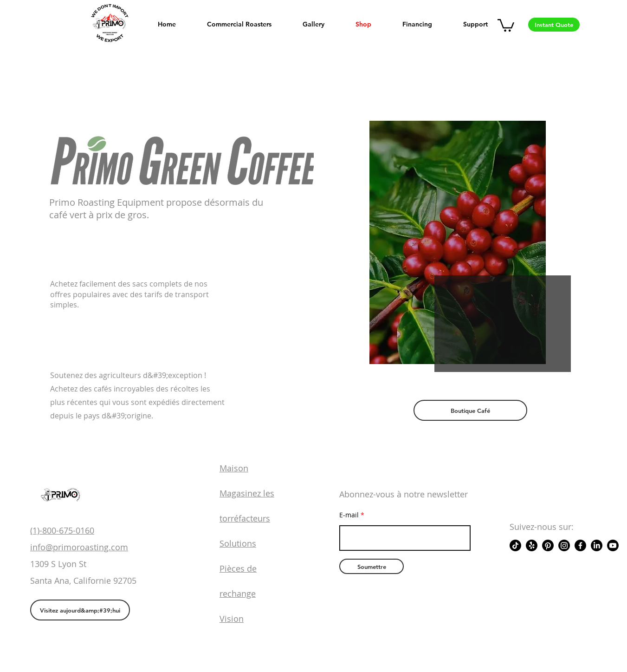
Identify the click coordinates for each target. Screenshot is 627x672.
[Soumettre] (372, 566)
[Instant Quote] (554, 25)
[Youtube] (613, 545)
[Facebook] (580, 545)
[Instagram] (564, 545)
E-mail (349, 515)
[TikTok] (515, 545)
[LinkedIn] (597, 545)
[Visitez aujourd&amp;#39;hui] (80, 610)
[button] (506, 25)
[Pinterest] (548, 545)
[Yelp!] (532, 545)
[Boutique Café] (470, 410)
